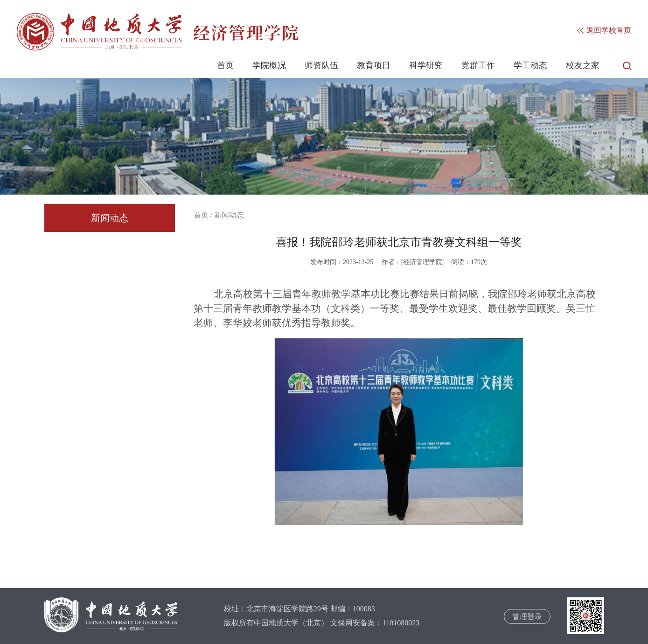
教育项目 (374, 65)
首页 (225, 65)
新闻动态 (110, 218)
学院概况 (269, 65)
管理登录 (527, 617)
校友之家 (583, 65)
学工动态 (530, 65)
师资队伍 (321, 65)
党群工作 (478, 65)
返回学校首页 (604, 30)
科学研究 (426, 65)
